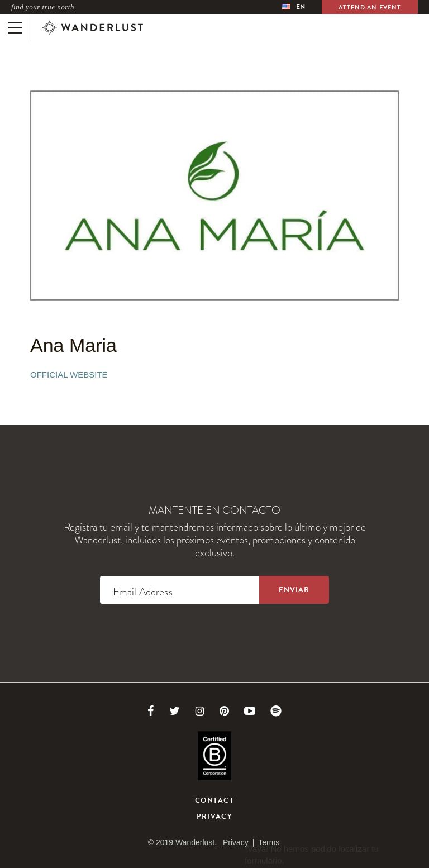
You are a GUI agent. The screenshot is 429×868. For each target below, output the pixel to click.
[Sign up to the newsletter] (294, 590)
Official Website (69, 375)
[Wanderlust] (93, 28)
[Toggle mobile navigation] (15, 28)
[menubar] (294, 7)
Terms (269, 842)
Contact (214, 800)
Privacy (214, 817)
